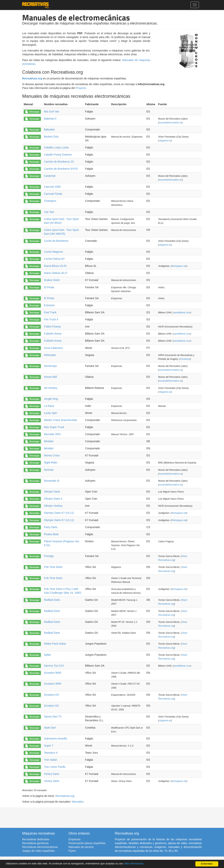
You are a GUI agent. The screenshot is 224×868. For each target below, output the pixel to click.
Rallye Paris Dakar (55, 644)
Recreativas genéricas (35, 843)
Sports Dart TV (53, 717)
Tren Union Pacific (55, 767)
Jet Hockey (51, 388)
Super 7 (49, 746)
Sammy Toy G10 (54, 666)
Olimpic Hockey (53, 506)
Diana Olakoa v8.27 (56, 273)
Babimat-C (50, 119)
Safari (47, 655)
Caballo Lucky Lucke (56, 147)
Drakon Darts (52, 280)
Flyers (72, 851)
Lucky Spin (50, 413)
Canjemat (50, 176)
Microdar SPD (52, 434)
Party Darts (51, 527)
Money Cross (52, 455)
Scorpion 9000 (53, 673)
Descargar (32, 112)
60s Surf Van (52, 112)
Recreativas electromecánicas (40, 847)
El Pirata (49, 287)
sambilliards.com (182, 313)
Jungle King (51, 399)
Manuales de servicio (81, 847)
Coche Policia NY (54, 259)
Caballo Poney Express (58, 155)
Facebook (185, 359)
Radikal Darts (52, 600)
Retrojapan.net (179, 266)
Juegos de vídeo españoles (38, 851)
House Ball (50, 377)
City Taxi (49, 212)
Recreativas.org (32, 78)
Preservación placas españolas (87, 843)
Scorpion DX (52, 695)
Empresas (75, 839)
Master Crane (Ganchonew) (60, 420)
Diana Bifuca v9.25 (55, 266)
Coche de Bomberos (56, 241)
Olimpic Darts (52, 492)
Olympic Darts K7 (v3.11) (59, 513)
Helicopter (50, 355)
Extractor (49, 305)
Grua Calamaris (53, 348)
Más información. (134, 864)
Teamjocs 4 (51, 753)
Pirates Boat (51, 534)
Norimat (49, 470)
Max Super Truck (54, 427)
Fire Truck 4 (51, 319)
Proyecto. (81, 88)
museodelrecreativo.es (170, 123)
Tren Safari (51, 760)
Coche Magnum (53, 252)
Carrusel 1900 (52, 187)
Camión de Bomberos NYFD (61, 169)
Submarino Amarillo (56, 739)
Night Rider (51, 462)
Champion (50, 201)
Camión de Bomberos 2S (59, 162)
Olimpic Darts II (53, 499)
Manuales (78, 802)
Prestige (49, 556)
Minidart (49, 441)
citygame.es (165, 141)
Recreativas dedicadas (36, 839)
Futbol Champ (52, 327)
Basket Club (51, 137)
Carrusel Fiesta (53, 194)
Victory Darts (52, 774)
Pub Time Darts (53, 567)
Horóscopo (50, 366)
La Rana (49, 406)
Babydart (49, 129)
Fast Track (50, 312)
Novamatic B (52, 481)
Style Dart (50, 728)
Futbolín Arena (53, 334)
